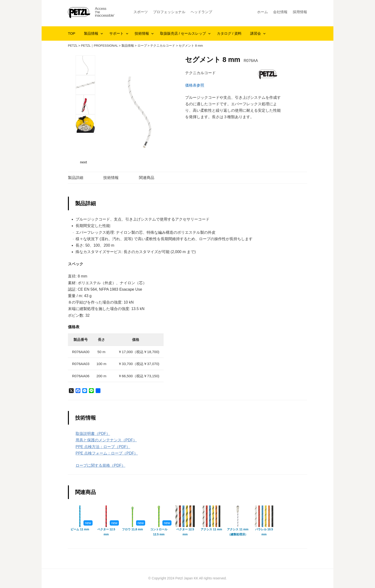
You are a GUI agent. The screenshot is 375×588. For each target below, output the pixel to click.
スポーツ (141, 12)
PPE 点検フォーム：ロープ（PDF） (107, 453)
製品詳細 (76, 178)
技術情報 (142, 33)
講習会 (256, 33)
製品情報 (91, 33)
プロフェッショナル (169, 12)
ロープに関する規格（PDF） (100, 465)
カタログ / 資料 (229, 33)
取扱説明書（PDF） (93, 434)
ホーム (262, 12)
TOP (72, 33)
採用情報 (300, 12)
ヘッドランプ (201, 12)
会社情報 (280, 12)
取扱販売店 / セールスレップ (183, 33)
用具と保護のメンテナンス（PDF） (106, 440)
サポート (116, 33)
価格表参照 (195, 85)
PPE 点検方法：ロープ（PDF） (103, 447)
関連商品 (147, 178)
